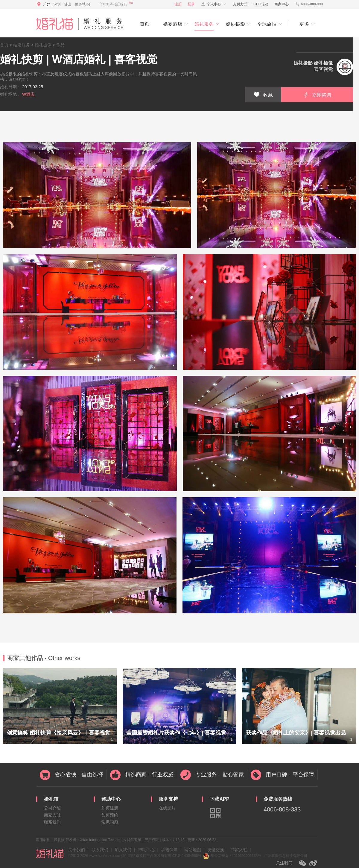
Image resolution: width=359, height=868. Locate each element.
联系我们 (52, 822)
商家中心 (282, 4)
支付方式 (240, 4)
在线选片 (167, 808)
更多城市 (82, 4)
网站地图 (193, 850)
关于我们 (77, 850)
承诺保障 (169, 850)
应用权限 (152, 840)
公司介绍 (52, 808)
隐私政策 (134, 840)
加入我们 (123, 850)
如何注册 (110, 808)
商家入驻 (52, 815)
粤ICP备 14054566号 (185, 856)
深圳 (57, 4)
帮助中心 (146, 850)
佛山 (68, 4)
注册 (178, 4)
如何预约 (110, 815)
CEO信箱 (261, 4)
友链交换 (216, 850)
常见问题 (110, 822)
